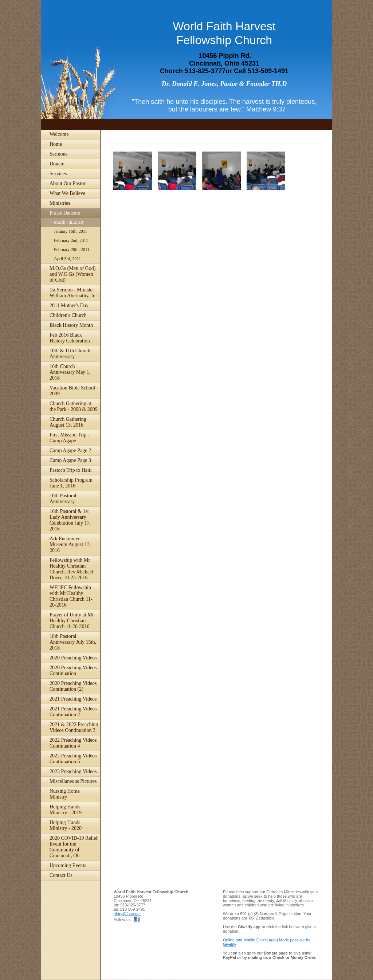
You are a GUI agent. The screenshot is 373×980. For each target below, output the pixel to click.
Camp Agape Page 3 (70, 460)
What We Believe (67, 193)
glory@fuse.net (127, 914)
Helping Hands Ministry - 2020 (66, 825)
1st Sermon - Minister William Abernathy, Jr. (72, 293)
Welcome (59, 134)
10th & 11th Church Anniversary (70, 354)
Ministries (60, 203)
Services (58, 174)
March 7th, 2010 (68, 222)
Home (56, 144)
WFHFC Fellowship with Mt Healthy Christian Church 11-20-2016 (71, 596)
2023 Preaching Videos (73, 771)
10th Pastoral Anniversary (63, 499)
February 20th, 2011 (72, 250)
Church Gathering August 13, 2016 (68, 422)
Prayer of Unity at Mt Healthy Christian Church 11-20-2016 (72, 621)
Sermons (58, 154)
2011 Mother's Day (69, 305)
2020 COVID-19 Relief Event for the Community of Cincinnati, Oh (74, 847)
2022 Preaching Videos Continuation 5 (73, 759)
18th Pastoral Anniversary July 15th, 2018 (73, 642)
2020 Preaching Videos (73, 658)
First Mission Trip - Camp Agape (69, 438)
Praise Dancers (65, 213)
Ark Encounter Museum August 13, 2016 (70, 544)
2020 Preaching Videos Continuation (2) (73, 686)
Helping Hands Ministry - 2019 (66, 810)
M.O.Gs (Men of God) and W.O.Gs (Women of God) (72, 274)
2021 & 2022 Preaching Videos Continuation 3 (74, 727)
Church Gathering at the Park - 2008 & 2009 (74, 406)
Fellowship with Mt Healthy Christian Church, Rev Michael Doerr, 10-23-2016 (71, 569)
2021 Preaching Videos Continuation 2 (73, 712)
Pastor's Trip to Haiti (71, 470)
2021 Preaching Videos (73, 699)
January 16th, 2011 (70, 231)
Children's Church (68, 315)
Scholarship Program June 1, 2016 (71, 483)
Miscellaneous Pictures (73, 781)
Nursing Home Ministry (65, 794)
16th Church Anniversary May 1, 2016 (70, 372)
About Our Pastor (68, 183)
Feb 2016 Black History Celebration (70, 338)
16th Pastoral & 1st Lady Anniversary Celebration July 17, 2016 (70, 520)
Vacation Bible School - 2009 (74, 391)
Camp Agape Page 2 (70, 450)
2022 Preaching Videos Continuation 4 (73, 743)
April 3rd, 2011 (67, 259)
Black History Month (71, 325)
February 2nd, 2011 (71, 240)
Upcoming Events (68, 865)
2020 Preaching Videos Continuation (73, 671)
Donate (57, 164)
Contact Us (61, 875)
